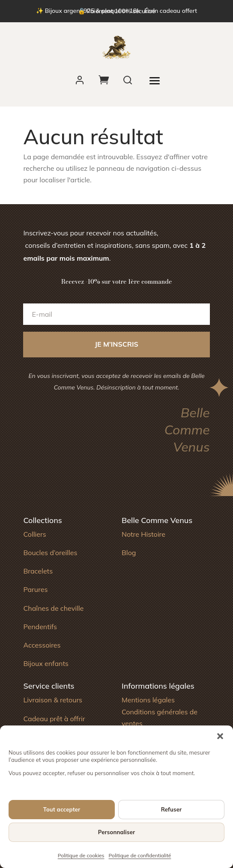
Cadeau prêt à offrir (54, 719)
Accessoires (42, 645)
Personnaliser (117, 832)
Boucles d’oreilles (50, 553)
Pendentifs (40, 627)
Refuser (172, 809)
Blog (129, 553)
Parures (35, 589)
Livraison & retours (53, 700)
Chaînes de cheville (53, 608)
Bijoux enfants (46, 663)
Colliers (34, 534)
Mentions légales (148, 700)
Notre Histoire (143, 534)
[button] (220, 736)
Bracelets (38, 571)
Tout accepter (62, 809)
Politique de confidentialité (140, 855)
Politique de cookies (81, 855)
